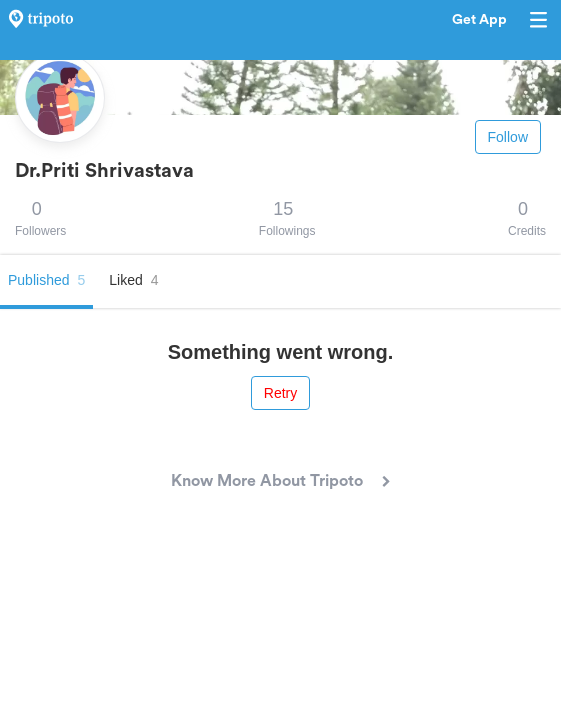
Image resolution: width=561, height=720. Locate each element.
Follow (508, 137)
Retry (280, 393)
